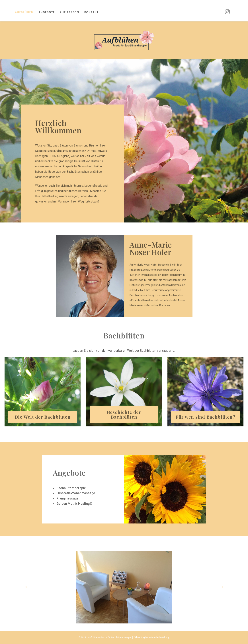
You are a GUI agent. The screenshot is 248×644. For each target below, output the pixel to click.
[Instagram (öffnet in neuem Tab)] (227, 12)
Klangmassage (67, 499)
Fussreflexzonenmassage (76, 493)
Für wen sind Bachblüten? (205, 417)
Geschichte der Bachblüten (124, 415)
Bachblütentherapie (71, 488)
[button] (26, 587)
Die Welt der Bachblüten (43, 417)
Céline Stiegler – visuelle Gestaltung (152, 637)
